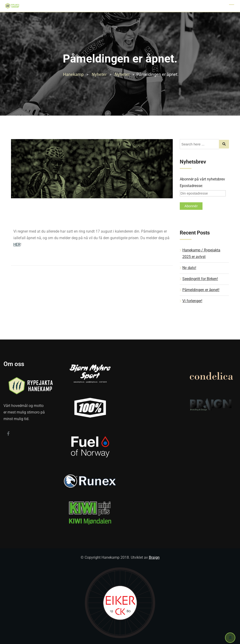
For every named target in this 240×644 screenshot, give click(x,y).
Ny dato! (189, 268)
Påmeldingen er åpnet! (201, 290)
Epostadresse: (191, 186)
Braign (154, 557)
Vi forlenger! (192, 301)
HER (17, 244)
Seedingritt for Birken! (200, 279)
